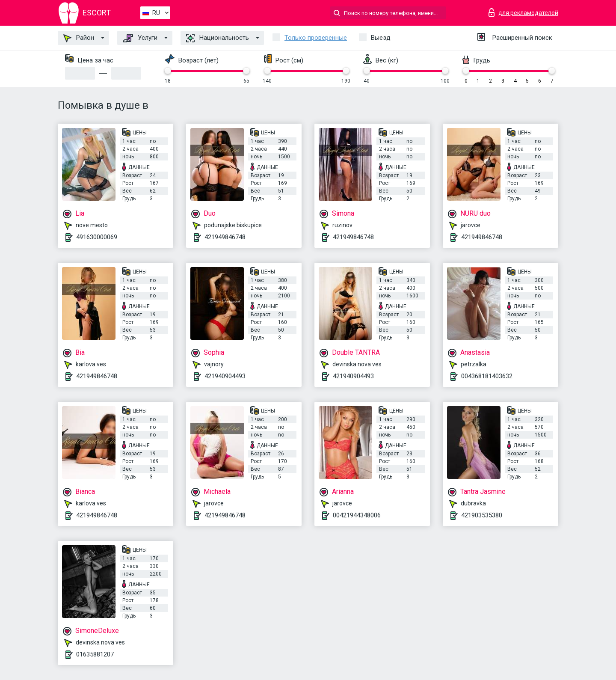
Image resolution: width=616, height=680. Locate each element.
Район (79, 38)
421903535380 (482, 515)
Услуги (140, 38)
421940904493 (225, 376)
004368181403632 (487, 376)
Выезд (381, 38)
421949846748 (225, 237)
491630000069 (97, 237)
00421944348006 (357, 515)
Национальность (218, 38)
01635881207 (95, 654)
